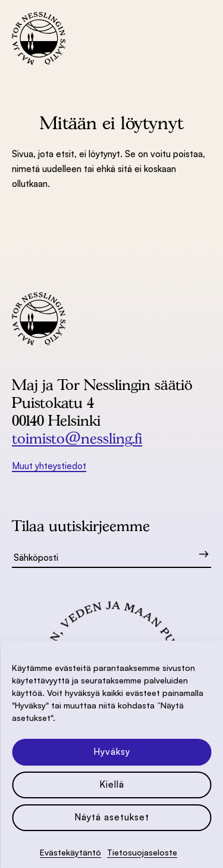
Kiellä (112, 784)
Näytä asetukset (112, 817)
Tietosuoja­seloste (142, 852)
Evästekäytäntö (70, 852)
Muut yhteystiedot (49, 466)
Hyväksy (112, 752)
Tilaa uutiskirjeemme (81, 526)
